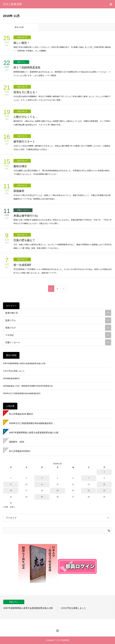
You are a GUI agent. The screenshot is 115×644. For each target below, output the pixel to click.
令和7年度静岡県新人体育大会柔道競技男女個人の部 (24, 363)
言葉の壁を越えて (24, 240)
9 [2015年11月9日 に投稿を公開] (11, 484)
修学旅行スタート (24, 142)
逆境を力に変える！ (26, 92)
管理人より (71, 602)
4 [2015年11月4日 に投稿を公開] (42, 478)
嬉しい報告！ (22, 43)
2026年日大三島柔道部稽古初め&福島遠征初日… (32, 423)
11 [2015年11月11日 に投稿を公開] (42, 484)
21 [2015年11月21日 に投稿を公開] (89, 490)
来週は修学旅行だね (26, 216)
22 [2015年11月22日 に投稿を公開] (104, 490)
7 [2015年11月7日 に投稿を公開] (89, 478)
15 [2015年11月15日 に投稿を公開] (104, 484)
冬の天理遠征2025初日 (20, 451)
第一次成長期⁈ (22, 265)
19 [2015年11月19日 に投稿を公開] (57, 490)
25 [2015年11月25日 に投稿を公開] (42, 497)
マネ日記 (58, 335)
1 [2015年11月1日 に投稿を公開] (104, 472)
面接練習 (19, 191)
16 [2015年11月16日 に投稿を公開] (11, 490)
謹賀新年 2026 (17, 442)
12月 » (12, 507)
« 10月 (6, 507)
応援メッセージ (23, 210)
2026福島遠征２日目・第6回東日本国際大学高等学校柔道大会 (28, 386)
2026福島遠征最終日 (11, 378)
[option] (29, 607)
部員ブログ (58, 328)
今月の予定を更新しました (14, 371)
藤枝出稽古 (20, 166)
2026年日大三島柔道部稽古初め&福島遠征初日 (22, 393)
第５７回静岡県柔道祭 (27, 68)
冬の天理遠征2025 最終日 (21, 414)
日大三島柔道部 (12, 4)
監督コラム (21, 62)
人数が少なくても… (26, 117)
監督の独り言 (22, 37)
